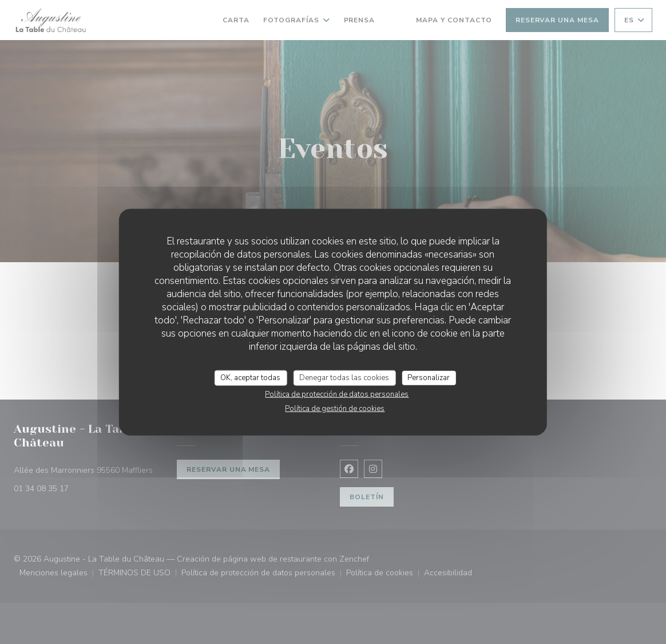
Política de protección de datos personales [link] (337, 394)
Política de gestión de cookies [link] (335, 409)
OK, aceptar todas (250, 377)
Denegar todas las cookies (344, 377)
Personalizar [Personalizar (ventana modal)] (429, 377)
